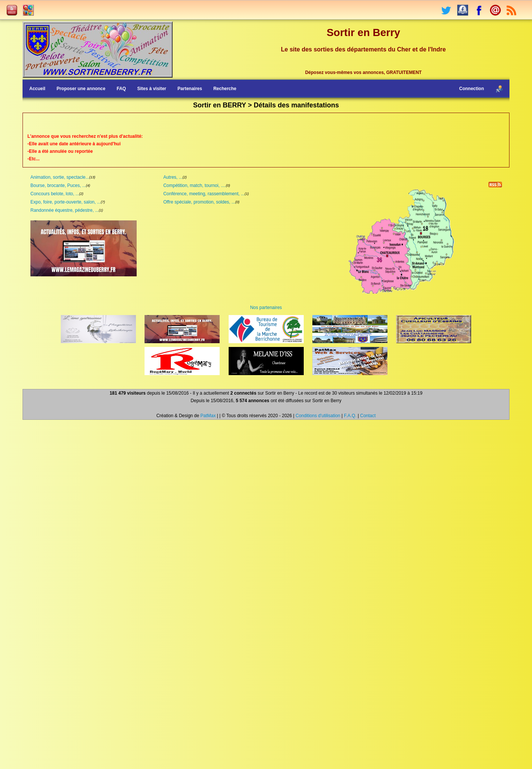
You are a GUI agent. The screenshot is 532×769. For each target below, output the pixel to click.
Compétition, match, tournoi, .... (195, 185)
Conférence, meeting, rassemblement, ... (204, 194)
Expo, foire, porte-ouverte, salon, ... (66, 202)
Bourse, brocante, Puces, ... (58, 185)
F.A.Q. (350, 416)
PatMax (208, 416)
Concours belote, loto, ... (55, 194)
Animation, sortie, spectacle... (60, 177)
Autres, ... (173, 177)
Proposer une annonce (81, 89)
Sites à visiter (151, 89)
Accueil (37, 89)
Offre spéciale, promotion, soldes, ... (199, 202)
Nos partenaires (266, 308)
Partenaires (190, 89)
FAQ (121, 89)
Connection (472, 89)
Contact (368, 416)
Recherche (225, 89)
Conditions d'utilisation (318, 416)
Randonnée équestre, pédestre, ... (65, 210)
